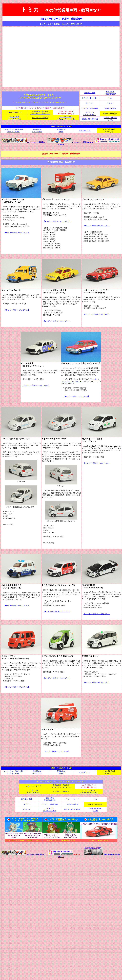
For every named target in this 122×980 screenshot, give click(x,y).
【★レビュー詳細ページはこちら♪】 (16, 233)
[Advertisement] (60, 57)
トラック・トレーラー (90, 98)
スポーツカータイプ (14, 113)
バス (110, 98)
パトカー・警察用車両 (90, 108)
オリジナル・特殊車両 (40, 118)
